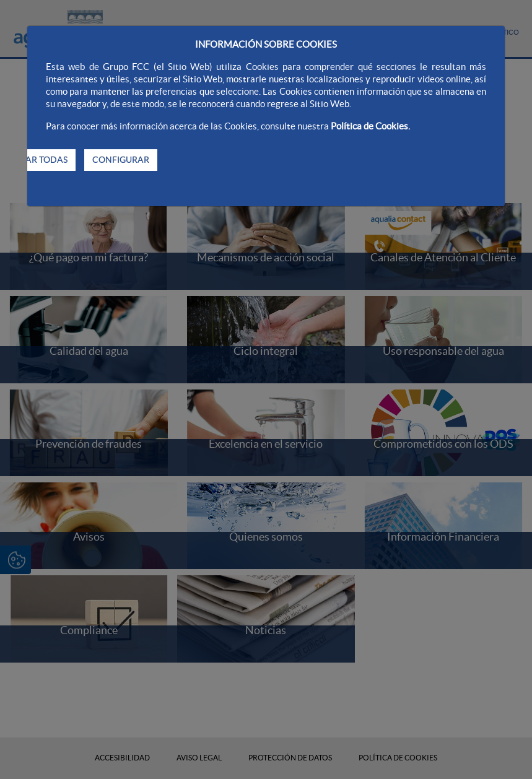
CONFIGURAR (121, 160)
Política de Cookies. (370, 126)
